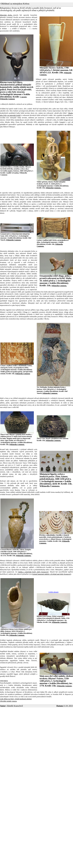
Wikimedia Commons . (54, 188)
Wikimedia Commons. (59, 286)
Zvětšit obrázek (53, 592)
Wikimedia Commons (13, 240)
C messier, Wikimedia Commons (14, 98)
